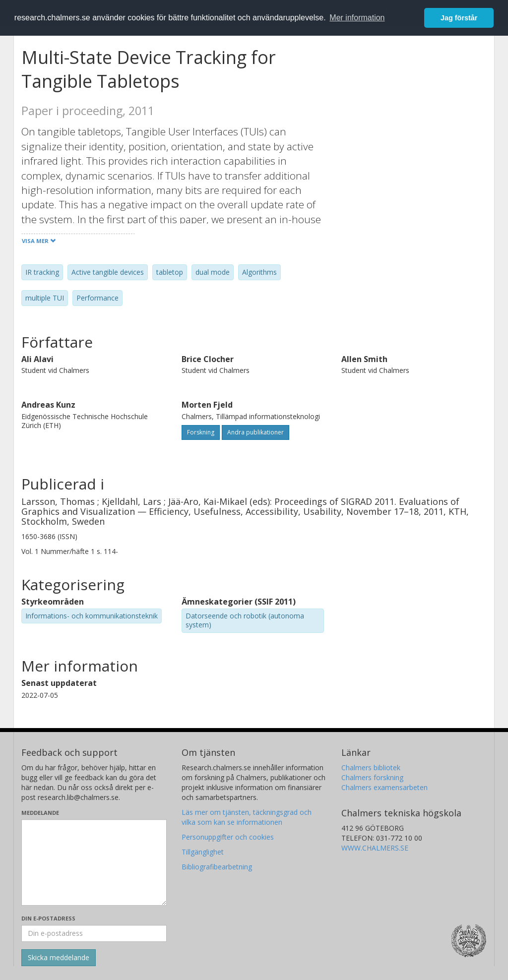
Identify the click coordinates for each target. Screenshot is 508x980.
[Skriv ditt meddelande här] (94, 862)
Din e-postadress (48, 918)
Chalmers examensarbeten (384, 787)
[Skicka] (59, 958)
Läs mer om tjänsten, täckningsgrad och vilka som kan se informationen (247, 817)
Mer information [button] (357, 18)
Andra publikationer (255, 432)
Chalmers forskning (372, 777)
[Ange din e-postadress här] (94, 933)
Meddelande (40, 813)
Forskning (201, 432)
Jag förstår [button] (459, 18)
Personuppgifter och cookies (228, 837)
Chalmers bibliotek (371, 767)
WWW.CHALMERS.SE (375, 848)
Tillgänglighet (203, 852)
